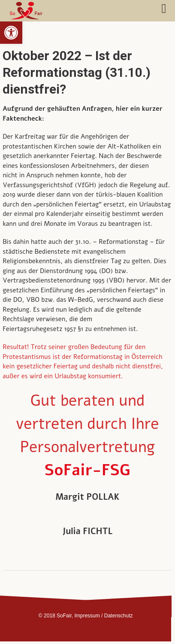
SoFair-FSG (87, 470)
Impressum (87, 616)
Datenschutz (119, 616)
